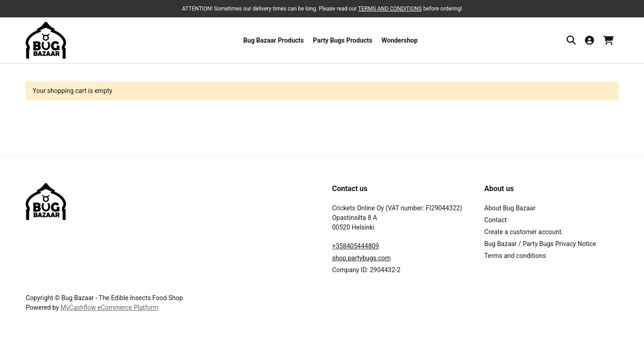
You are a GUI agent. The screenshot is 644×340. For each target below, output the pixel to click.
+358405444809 (355, 246)
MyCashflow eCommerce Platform (109, 307)
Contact (495, 220)
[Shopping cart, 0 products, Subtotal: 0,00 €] (609, 40)
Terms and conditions (515, 256)
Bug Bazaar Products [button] (273, 40)
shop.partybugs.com (361, 258)
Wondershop (400, 40)
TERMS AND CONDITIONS (390, 9)
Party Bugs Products (342, 40)
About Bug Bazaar (510, 208)
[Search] (571, 40)
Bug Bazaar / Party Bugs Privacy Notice (540, 244)
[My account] (589, 40)
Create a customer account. (524, 232)
